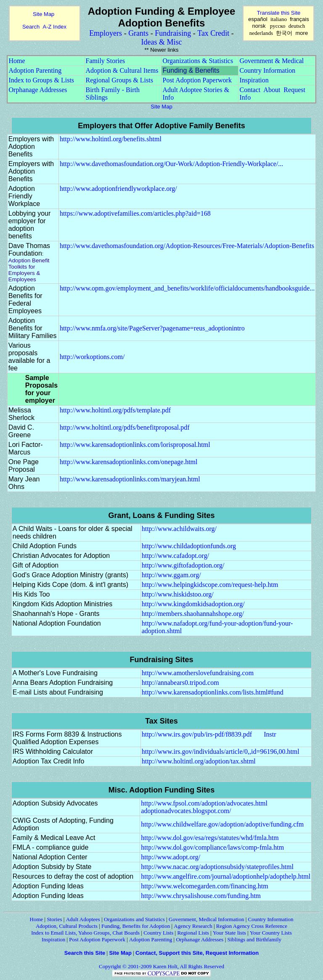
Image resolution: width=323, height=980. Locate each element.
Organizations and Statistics (134, 919)
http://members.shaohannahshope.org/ (193, 614)
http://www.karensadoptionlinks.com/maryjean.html (130, 479)
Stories (54, 919)
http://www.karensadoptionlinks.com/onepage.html (128, 462)
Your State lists (229, 933)
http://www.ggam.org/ (171, 575)
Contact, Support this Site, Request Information (197, 953)
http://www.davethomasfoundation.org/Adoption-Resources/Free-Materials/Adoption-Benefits (187, 246)
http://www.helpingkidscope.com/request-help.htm (210, 585)
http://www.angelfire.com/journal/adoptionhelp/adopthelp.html (226, 876)
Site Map (44, 14)
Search (31, 27)
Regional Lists (193, 933)
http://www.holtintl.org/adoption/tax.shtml (199, 761)
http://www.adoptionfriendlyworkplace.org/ (118, 189)
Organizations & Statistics (198, 61)
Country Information (267, 70)
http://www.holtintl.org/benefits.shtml (111, 139)
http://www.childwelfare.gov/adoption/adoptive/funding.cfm (222, 824)
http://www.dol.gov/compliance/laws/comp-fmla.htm (212, 847)
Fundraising (173, 33)
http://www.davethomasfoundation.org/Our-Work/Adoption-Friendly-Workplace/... (171, 164)
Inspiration (254, 80)
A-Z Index (55, 27)
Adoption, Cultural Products (67, 926)
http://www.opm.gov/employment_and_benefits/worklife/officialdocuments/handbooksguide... (187, 288)
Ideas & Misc (162, 42)
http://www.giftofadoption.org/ (183, 565)
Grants (138, 33)
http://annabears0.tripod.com (180, 683)
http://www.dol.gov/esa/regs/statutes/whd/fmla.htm (210, 838)
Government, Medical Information (206, 919)
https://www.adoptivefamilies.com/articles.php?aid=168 (135, 213)
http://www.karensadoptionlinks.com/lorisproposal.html (135, 445)
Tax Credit (213, 33)
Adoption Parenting (35, 70)
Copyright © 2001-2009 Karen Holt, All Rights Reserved (161, 966)
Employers (106, 33)
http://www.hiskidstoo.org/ (178, 594)
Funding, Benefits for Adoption (136, 926)
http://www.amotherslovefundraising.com (198, 673)
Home (17, 61)
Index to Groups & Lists (42, 80)
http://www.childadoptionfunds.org (189, 546)
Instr (270, 734)
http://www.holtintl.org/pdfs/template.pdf (115, 410)
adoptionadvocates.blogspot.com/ (186, 811)
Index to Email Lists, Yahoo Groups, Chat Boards (85, 933)
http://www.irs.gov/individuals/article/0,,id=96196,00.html (221, 752)
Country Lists (158, 933)
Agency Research (193, 926)
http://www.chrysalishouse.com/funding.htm (201, 896)
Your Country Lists (271, 933)
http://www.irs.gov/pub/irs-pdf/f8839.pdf (197, 734)
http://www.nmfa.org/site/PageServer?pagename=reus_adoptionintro (152, 328)
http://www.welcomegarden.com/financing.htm (204, 886)
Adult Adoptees (83, 919)
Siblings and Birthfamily (255, 939)
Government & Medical (271, 61)
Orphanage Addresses (38, 90)
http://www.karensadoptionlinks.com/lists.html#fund (213, 692)
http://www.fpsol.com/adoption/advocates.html (204, 803)
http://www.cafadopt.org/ (175, 556)
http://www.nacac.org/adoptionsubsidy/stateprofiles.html (217, 867)
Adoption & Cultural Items (122, 70)
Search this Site (85, 953)
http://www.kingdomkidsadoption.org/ (193, 604)
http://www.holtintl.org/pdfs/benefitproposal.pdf (124, 427)
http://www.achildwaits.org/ (179, 529)
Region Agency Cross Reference (252, 926)
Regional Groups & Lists (119, 80)
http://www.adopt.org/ (171, 857)
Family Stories (106, 61)
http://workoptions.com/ (92, 357)
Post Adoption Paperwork (197, 80)
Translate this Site (279, 13)
